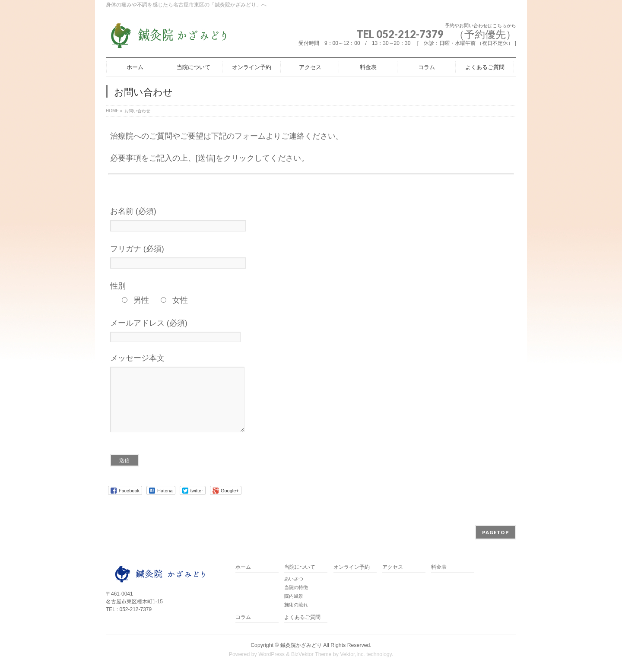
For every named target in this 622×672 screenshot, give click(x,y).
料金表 (439, 567)
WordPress (271, 654)
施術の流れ (296, 605)
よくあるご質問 (302, 617)
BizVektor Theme (311, 654)
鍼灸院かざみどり (301, 645)
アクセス (393, 567)
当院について (300, 567)
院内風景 (294, 596)
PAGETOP (496, 532)
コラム (243, 617)
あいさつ (294, 579)
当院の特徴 (296, 587)
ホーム (243, 567)
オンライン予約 (352, 567)
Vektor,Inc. (352, 654)
